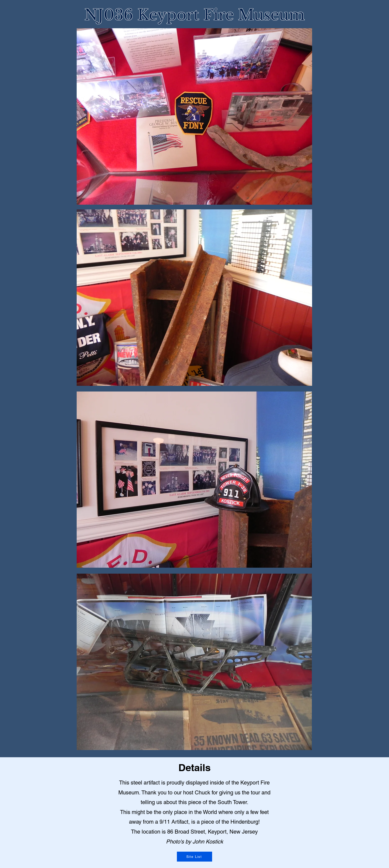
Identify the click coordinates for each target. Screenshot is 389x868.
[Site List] (194, 857)
